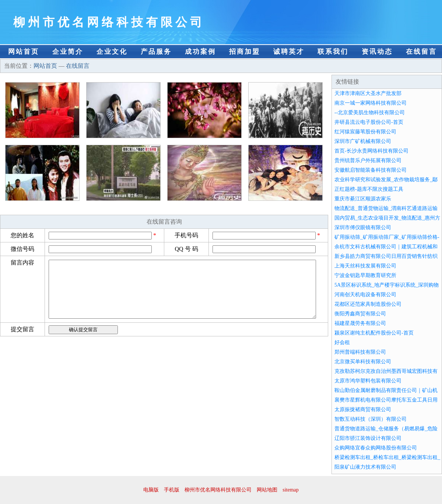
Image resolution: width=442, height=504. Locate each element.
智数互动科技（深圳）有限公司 (371, 419)
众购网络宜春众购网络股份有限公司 (376, 448)
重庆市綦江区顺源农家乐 (363, 199)
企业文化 (112, 52)
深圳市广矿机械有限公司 (363, 141)
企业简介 (68, 52)
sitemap (291, 490)
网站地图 (267, 490)
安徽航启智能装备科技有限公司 (371, 170)
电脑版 (151, 490)
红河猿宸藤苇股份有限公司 (365, 132)
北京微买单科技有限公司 (363, 362)
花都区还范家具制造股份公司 (368, 304)
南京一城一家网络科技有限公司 (371, 103)
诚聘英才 (289, 52)
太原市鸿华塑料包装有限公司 (368, 381)
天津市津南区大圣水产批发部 (368, 93)
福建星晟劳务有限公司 (360, 323)
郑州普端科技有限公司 (360, 352)
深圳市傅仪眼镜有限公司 (363, 227)
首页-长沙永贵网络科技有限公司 (371, 151)
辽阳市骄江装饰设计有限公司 (368, 438)
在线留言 (421, 52)
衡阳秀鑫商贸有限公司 (360, 314)
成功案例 (200, 52)
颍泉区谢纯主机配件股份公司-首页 (374, 333)
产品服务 (156, 52)
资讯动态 (377, 52)
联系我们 (333, 52)
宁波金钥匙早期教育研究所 (365, 275)
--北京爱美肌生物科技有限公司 (370, 113)
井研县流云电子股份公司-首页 (369, 122)
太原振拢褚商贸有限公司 (363, 409)
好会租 (342, 342)
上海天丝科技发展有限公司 (365, 266)
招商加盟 (245, 52)
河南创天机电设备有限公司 (365, 295)
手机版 (172, 490)
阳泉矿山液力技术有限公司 (365, 467)
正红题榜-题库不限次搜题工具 (369, 189)
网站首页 (24, 52)
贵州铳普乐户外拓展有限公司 (368, 160)
